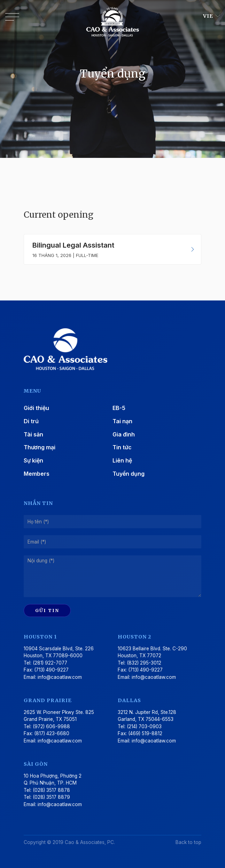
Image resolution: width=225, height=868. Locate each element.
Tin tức (122, 447)
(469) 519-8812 (145, 733)
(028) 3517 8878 (51, 790)
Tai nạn (122, 421)
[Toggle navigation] (12, 19)
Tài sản (33, 434)
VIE (209, 16)
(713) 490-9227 (51, 670)
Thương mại (40, 447)
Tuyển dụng (129, 474)
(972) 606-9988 (51, 726)
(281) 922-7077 (50, 663)
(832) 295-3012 (144, 663)
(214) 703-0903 (144, 726)
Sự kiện (33, 460)
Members (37, 474)
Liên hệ (122, 460)
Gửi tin (47, 610)
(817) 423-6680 (52, 733)
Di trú (31, 421)
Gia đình (124, 434)
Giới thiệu (36, 408)
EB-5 (119, 408)
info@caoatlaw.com (60, 677)
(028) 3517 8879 (51, 797)
